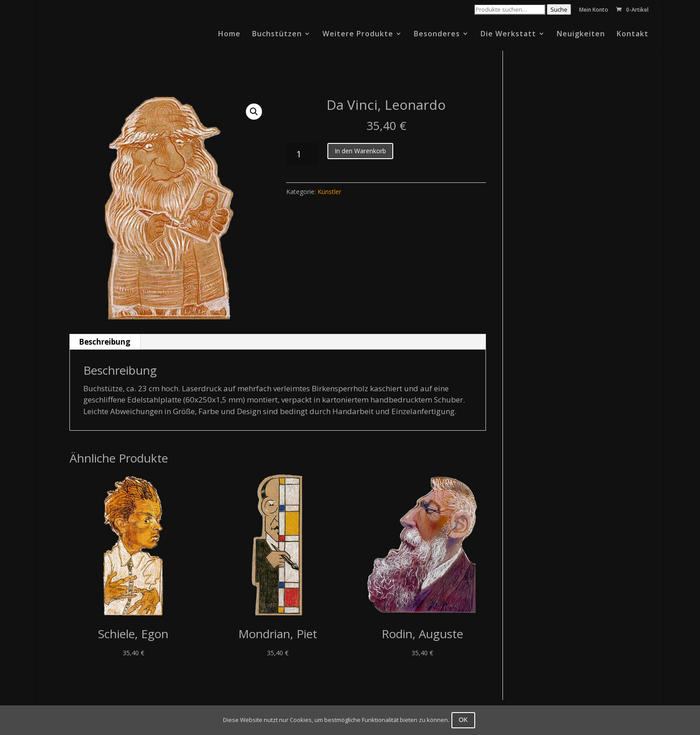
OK (465, 720)
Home (229, 35)
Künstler (122, 82)
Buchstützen (277, 35)
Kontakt (633, 35)
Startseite (86, 82)
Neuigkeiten (581, 35)
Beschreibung (105, 342)
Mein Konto (594, 10)
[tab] (105, 342)
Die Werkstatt (508, 35)
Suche (559, 9)
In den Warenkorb (360, 151)
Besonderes (437, 35)
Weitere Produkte (358, 35)
